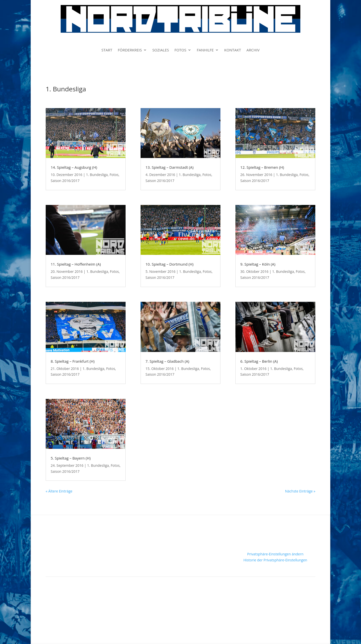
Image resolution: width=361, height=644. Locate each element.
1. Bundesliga (97, 175)
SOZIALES (161, 50)
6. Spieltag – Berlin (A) (259, 361)
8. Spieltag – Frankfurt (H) (73, 361)
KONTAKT (233, 50)
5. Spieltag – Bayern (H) (71, 458)
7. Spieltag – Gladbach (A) (167, 361)
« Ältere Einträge (59, 491)
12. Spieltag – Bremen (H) (262, 167)
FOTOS (180, 50)
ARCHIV (253, 50)
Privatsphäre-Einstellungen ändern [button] (275, 554)
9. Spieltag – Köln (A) (258, 264)
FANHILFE (205, 50)
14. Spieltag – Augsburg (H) (74, 167)
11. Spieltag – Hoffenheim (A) (76, 264)
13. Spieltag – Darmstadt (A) (170, 167)
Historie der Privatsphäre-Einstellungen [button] (275, 560)
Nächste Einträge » (300, 491)
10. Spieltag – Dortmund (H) (170, 264)
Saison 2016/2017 (65, 181)
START (107, 50)
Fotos (114, 175)
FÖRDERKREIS (130, 50)
